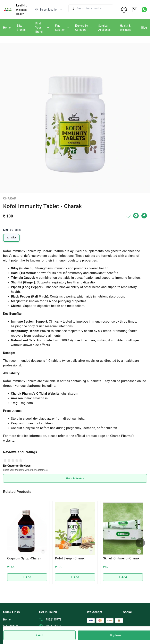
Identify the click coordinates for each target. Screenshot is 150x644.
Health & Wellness (125, 28)
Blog (144, 28)
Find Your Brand (39, 28)
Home (7, 28)
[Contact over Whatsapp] (144, 9)
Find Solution (60, 28)
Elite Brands (21, 28)
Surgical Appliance (104, 28)
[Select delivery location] (49, 10)
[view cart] (135, 10)
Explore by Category (82, 28)
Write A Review (75, 478)
